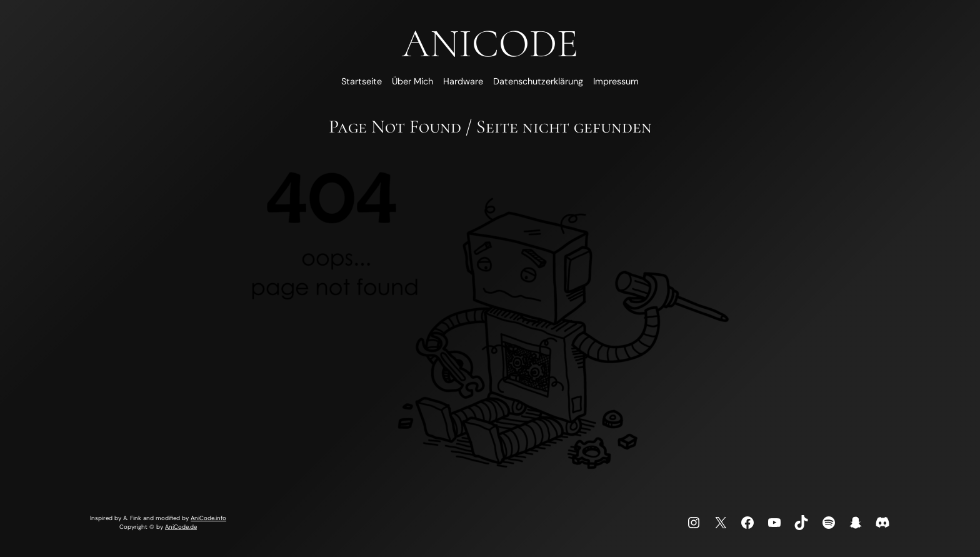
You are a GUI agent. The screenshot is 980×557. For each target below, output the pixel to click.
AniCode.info (208, 518)
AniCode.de (181, 527)
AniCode (490, 43)
